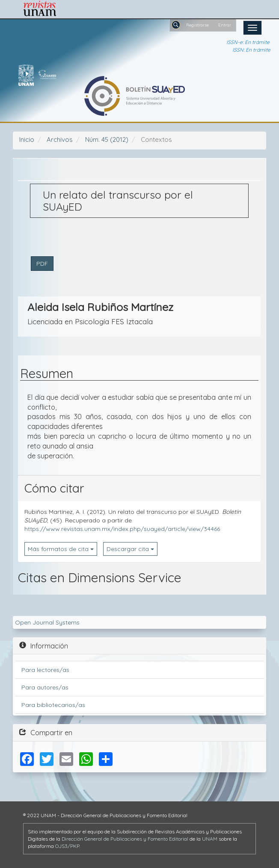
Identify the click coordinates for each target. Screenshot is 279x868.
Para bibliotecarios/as (53, 705)
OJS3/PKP (67, 846)
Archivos (60, 139)
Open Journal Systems (47, 622)
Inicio (27, 139)
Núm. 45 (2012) (107, 139)
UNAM (210, 839)
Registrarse (197, 25)
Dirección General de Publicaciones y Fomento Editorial (125, 839)
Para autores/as (45, 687)
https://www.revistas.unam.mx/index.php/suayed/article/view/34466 (122, 529)
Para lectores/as (45, 670)
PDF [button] (42, 264)
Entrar (225, 25)
